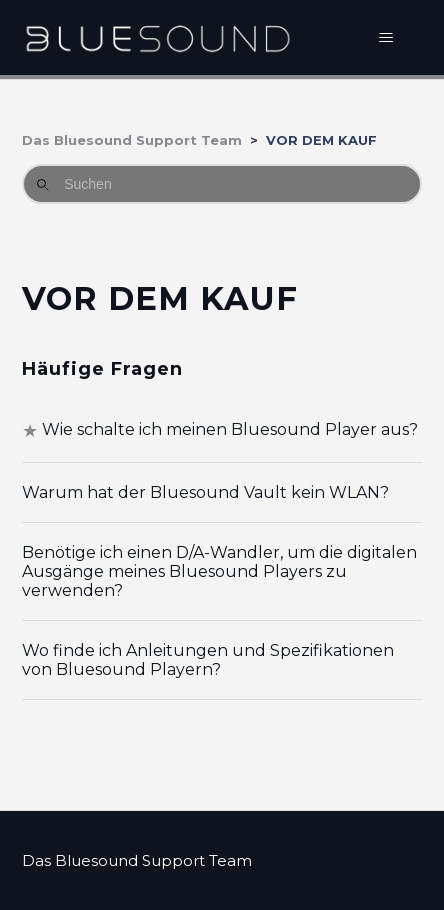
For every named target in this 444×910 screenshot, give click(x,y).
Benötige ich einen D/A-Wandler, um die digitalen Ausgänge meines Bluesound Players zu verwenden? (219, 571)
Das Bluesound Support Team (132, 140)
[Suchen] (222, 184)
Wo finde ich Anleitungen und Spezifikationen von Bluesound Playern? (208, 660)
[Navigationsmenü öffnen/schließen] (386, 38)
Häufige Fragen (102, 369)
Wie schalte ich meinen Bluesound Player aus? (230, 429)
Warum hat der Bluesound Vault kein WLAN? (205, 492)
